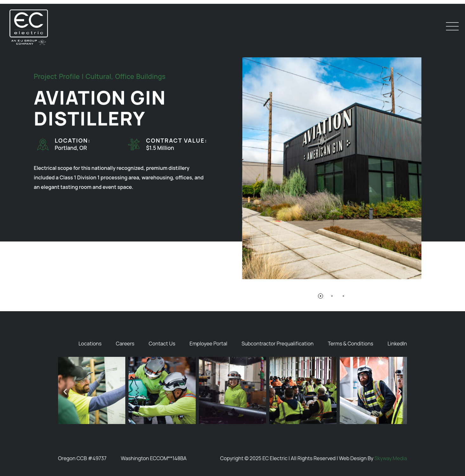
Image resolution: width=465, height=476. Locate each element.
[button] (320, 297)
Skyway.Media (391, 458)
